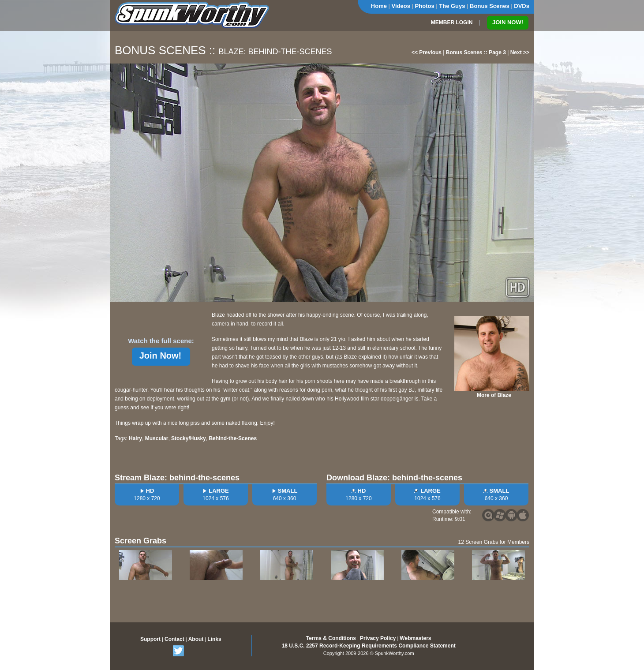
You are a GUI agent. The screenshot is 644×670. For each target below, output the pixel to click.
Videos (401, 6)
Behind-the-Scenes (233, 438)
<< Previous (427, 52)
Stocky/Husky (189, 438)
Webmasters (415, 638)
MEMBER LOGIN (452, 22)
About (196, 639)
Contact (174, 639)
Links (214, 639)
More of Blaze (494, 395)
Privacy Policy (378, 638)
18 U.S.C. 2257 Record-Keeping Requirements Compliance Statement (369, 646)
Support (150, 639)
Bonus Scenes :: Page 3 (476, 52)
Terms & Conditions (331, 638)
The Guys (452, 6)
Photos (425, 6)
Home (379, 6)
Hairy (135, 438)
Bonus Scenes (490, 6)
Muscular (157, 438)
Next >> (520, 52)
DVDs (522, 6)
